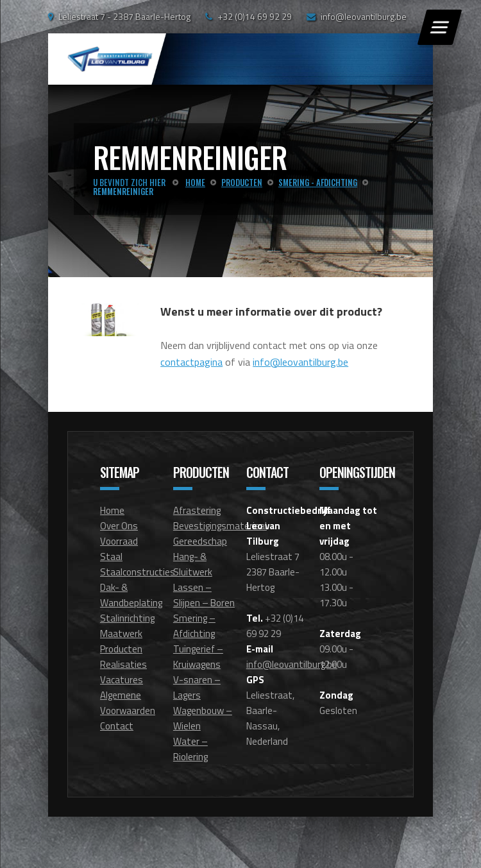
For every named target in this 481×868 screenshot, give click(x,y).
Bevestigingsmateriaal (220, 526)
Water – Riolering (190, 749)
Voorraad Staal (119, 549)
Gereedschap (200, 541)
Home (112, 510)
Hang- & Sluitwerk (193, 564)
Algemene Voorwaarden (128, 703)
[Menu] (439, 27)
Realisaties (123, 664)
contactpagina (191, 362)
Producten (121, 649)
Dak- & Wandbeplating (131, 595)
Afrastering (197, 510)
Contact (117, 726)
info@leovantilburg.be (364, 16)
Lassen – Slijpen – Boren (204, 595)
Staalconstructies (138, 572)
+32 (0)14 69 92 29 (255, 16)
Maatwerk (121, 634)
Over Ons (119, 526)
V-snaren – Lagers (197, 687)
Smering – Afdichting (194, 626)
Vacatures (122, 680)
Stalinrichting (127, 618)
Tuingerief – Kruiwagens (198, 657)
